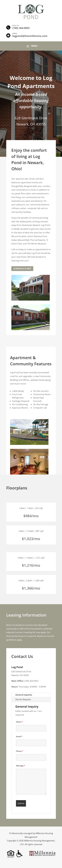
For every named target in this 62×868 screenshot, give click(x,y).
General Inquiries (24, 695)
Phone (20, 751)
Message (21, 766)
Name (19, 722)
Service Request (23, 699)
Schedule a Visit (22, 269)
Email (19, 736)
